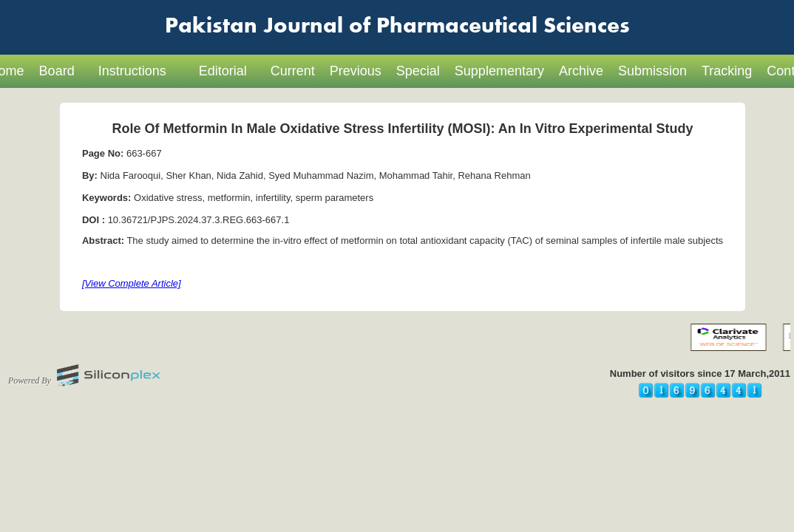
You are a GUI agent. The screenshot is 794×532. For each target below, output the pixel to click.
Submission (652, 71)
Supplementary (499, 71)
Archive (581, 71)
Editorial (223, 71)
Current (293, 71)
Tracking (727, 71)
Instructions (132, 71)
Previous (356, 71)
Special (418, 71)
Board (57, 71)
